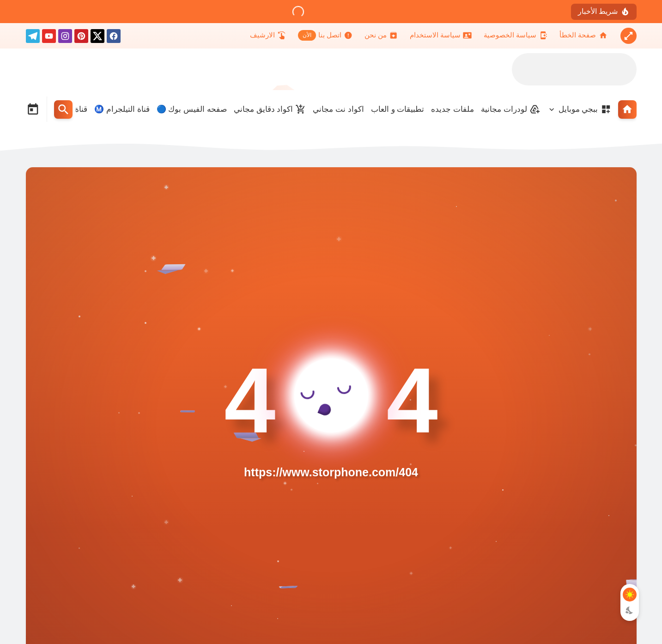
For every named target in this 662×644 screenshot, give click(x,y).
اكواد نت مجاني (338, 109)
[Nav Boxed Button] (629, 36)
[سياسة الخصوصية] (516, 35)
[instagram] (65, 38)
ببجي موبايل (585, 109)
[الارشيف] (268, 35)
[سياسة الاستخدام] (441, 35)
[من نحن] (381, 35)
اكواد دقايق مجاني (270, 109)
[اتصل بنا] (325, 35)
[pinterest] (81, 38)
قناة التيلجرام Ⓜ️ (122, 109)
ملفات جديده (452, 109)
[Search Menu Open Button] (63, 109)
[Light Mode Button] (630, 595)
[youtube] (49, 38)
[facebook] (114, 38)
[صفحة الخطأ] (583, 35)
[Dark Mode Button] (630, 610)
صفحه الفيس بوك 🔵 (192, 109)
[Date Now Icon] (33, 109)
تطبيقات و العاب (398, 109)
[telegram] (33, 38)
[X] (97, 38)
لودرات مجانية (510, 109)
